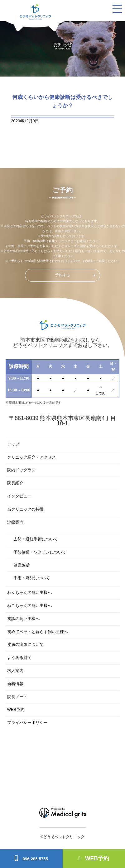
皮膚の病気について (25, 644)
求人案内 (15, 671)
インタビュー (19, 496)
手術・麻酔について (32, 578)
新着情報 (15, 684)
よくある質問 (19, 658)
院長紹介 (15, 483)
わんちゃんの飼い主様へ (29, 593)
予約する (63, 275)
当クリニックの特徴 (25, 509)
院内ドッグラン (21, 470)
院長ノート (17, 697)
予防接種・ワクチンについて (40, 552)
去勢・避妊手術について (36, 539)
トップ (13, 444)
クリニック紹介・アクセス (31, 457)
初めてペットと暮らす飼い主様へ (38, 632)
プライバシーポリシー (27, 723)
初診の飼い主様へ (23, 619)
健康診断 (22, 565)
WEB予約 (94, 858)
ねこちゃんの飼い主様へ (29, 606)
